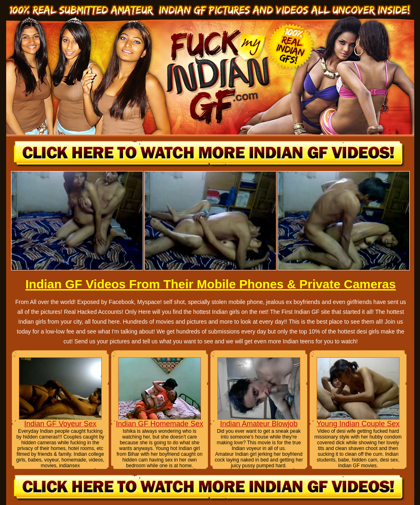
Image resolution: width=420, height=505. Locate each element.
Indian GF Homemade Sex (159, 424)
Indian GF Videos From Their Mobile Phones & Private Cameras (211, 284)
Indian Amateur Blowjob (259, 424)
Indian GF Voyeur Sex (60, 424)
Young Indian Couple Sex (358, 424)
